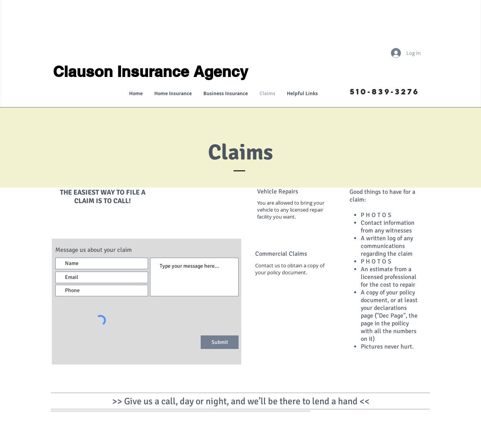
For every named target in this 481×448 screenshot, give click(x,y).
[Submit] (220, 342)
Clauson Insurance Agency (151, 71)
